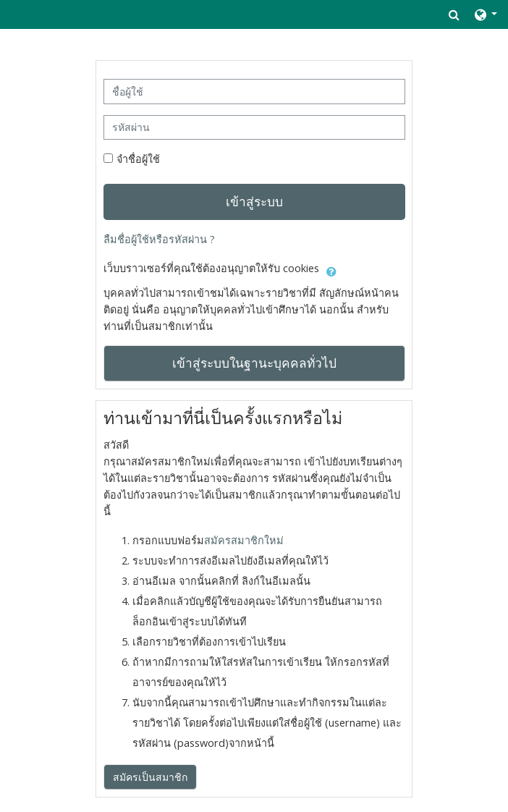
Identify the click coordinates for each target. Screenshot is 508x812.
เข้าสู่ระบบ (254, 201)
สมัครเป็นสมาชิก (150, 777)
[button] (454, 14)
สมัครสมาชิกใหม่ (244, 540)
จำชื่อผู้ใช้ (138, 159)
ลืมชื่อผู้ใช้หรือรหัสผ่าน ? (159, 239)
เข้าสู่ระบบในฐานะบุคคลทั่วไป (254, 363)
